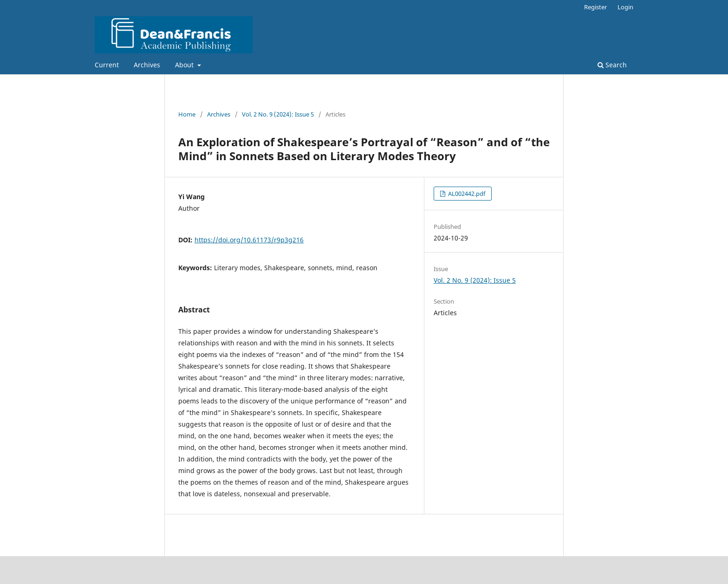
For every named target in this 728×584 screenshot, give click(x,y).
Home (187, 114)
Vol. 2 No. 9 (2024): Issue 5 (278, 114)
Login (625, 7)
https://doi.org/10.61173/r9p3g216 (249, 240)
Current (107, 65)
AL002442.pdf (466, 194)
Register (595, 7)
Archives (147, 65)
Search (612, 65)
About (185, 65)
